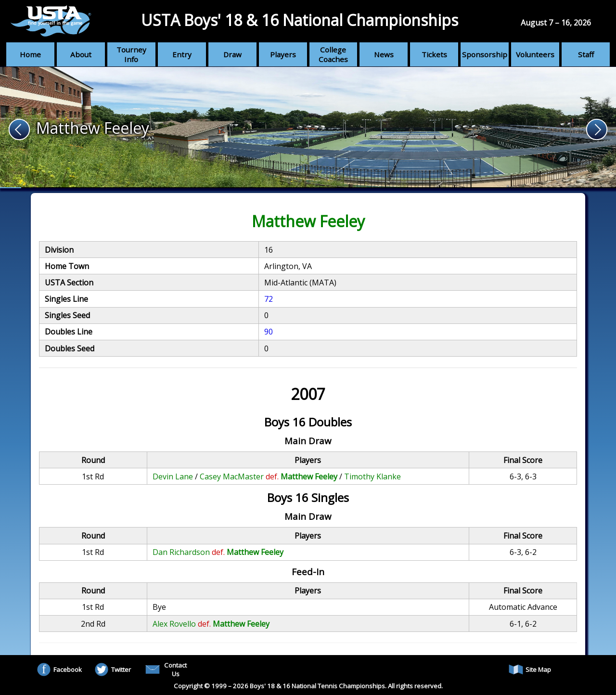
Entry (182, 54)
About (81, 54)
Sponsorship (485, 54)
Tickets (434, 54)
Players (283, 54)
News (384, 54)
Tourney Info (131, 54)
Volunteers (535, 54)
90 (269, 332)
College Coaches (333, 54)
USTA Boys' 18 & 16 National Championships (300, 20)
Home (30, 54)
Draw (232, 54)
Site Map (530, 669)
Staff (586, 54)
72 (269, 299)
